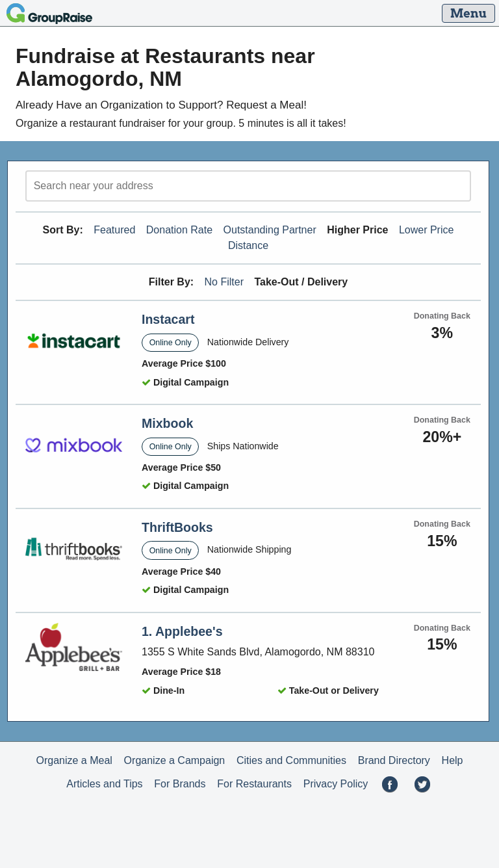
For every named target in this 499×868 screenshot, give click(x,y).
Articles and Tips (104, 784)
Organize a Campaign (175, 760)
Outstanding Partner (270, 230)
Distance (248, 245)
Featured (114, 230)
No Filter (224, 282)
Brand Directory (394, 760)
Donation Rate (179, 230)
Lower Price (426, 230)
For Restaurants (254, 784)
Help (453, 760)
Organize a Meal (74, 760)
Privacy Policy (336, 784)
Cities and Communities (291, 760)
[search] (248, 186)
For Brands (180, 784)
